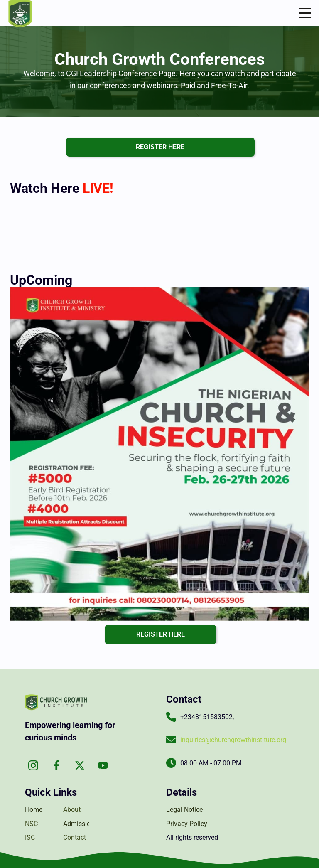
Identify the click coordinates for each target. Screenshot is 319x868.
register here (160, 147)
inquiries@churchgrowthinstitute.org (233, 740)
